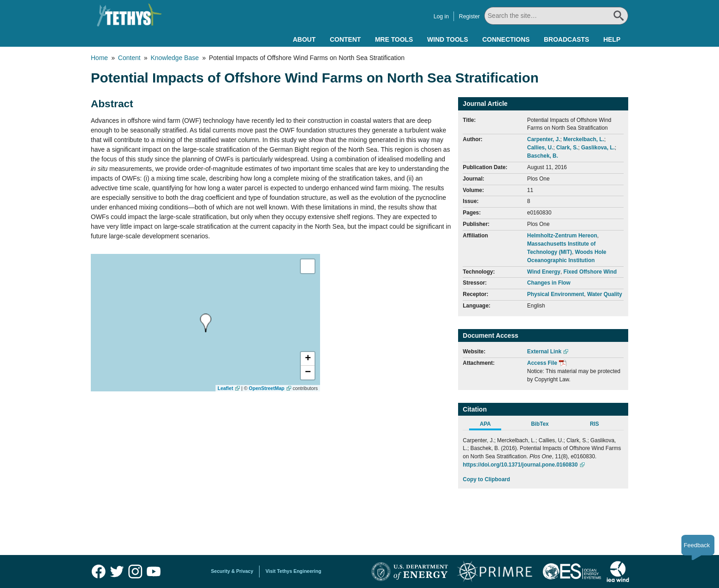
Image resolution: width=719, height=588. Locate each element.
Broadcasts (567, 39)
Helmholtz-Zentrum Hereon (562, 236)
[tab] (490, 425)
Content (345, 39)
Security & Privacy (232, 571)
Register (470, 16)
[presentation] (206, 323)
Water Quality (604, 294)
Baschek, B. (543, 156)
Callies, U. (540, 148)
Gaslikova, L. (598, 148)
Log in (441, 16)
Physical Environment (556, 294)
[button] (308, 359)
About (304, 39)
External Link (545, 352)
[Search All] (556, 16)
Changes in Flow (549, 283)
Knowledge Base (174, 58)
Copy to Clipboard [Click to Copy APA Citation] (486, 479)
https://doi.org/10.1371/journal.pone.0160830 (520, 465)
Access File (542, 363)
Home (99, 58)
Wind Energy (544, 272)
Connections (506, 39)
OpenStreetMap (267, 388)
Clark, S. (567, 148)
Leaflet (226, 388)
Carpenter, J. (544, 139)
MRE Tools (394, 39)
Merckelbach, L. (583, 139)
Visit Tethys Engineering (293, 571)
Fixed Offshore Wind (590, 272)
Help (612, 39)
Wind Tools (448, 39)
